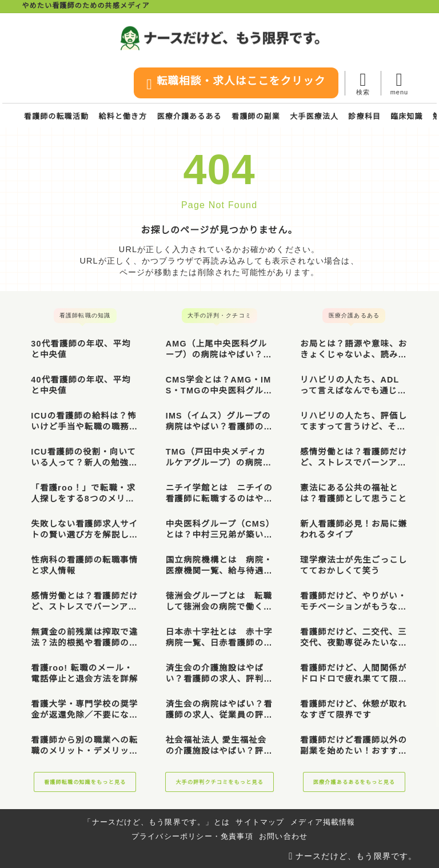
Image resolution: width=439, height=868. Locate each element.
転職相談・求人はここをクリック (233, 84)
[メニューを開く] (399, 83)
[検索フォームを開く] (363, 83)
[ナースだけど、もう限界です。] (220, 38)
